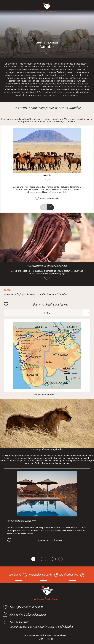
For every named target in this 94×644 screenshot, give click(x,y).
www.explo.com (60, 635)
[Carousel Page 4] (54, 559)
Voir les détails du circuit (44, 395)
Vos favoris (15, 575)
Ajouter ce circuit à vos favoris (50, 304)
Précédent (44, 207)
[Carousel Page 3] (47, 559)
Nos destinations (69, 575)
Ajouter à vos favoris (49, 199)
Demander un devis (40, 575)
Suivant (50, 207)
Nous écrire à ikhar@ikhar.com (28, 615)
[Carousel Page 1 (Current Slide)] (33, 559)
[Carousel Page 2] (40, 559)
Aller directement (47, 54)
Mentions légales (46, 639)
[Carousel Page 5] (60, 559)
